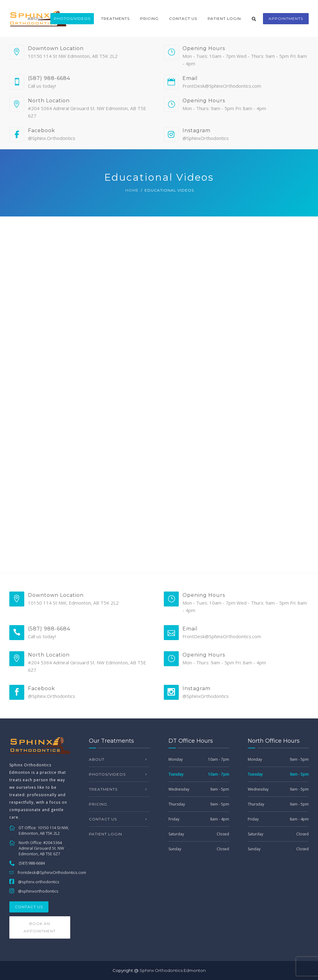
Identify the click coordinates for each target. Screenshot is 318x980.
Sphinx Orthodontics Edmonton (173, 970)
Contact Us (183, 19)
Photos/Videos (72, 19)
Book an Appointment (40, 927)
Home (132, 190)
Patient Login (224, 19)
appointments (286, 19)
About (35, 19)
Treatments (115, 19)
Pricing (149, 19)
